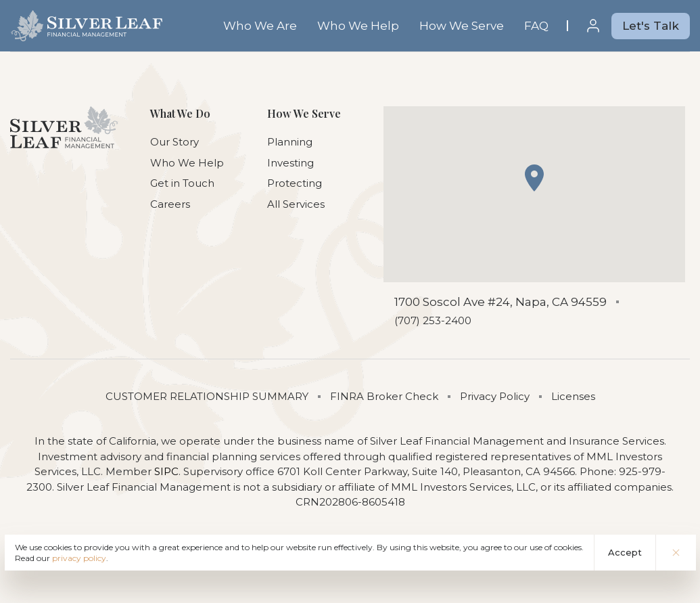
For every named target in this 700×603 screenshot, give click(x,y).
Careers (170, 204)
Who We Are (260, 26)
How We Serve (462, 26)
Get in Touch (182, 183)
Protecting (295, 183)
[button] (534, 178)
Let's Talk (651, 26)
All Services (296, 204)
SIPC (166, 471)
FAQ (536, 26)
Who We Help (358, 26)
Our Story (174, 142)
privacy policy (79, 558)
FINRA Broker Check (384, 396)
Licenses (573, 396)
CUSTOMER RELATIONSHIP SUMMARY (207, 396)
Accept (625, 552)
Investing (290, 163)
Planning (290, 142)
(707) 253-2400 (433, 320)
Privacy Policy (495, 396)
